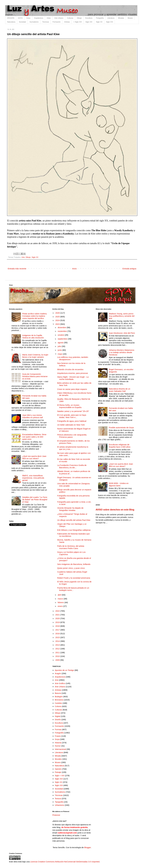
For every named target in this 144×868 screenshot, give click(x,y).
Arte (23, 257)
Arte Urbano (59, 18)
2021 (58, 615)
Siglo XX (99, 22)
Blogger (88, 847)
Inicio (74, 269)
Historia (58, 743)
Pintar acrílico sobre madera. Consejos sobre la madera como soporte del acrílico (35, 316)
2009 (58, 660)
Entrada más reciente (17, 269)
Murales (58, 759)
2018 (58, 626)
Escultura (89, 18)
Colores (58, 706)
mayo (60, 354)
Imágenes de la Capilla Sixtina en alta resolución (33, 336)
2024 (58, 320)
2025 (58, 317)
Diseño (58, 719)
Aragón (58, 673)
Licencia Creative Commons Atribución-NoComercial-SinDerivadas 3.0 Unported (65, 862)
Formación (56, 22)
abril (60, 595)
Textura (58, 798)
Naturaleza (11, 22)
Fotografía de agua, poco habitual (72, 421)
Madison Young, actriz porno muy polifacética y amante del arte (122, 316)
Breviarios (59, 700)
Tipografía (59, 802)
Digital (58, 716)
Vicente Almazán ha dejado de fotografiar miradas (70, 509)
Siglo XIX (89, 22)
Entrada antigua (129, 269)
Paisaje (58, 772)
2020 (58, 618)
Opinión (58, 769)
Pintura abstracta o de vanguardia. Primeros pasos (72, 436)
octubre (61, 335)
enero (60, 606)
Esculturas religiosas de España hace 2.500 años (120, 446)
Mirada (58, 756)
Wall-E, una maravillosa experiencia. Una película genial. (33, 478)
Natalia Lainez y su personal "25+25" (73, 411)
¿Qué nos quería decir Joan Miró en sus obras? (34, 457)
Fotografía (100, 18)
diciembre (62, 327)
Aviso (28, 18)
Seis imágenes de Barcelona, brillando (74, 564)
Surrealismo (34, 22)
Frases (58, 736)
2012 (58, 649)
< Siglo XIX (78, 22)
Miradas (121, 18)
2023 (58, 324)
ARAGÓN (11, 18)
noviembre (62, 331)
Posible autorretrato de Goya (121, 427)
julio (60, 346)
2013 (58, 645)
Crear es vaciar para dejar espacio (72, 389)
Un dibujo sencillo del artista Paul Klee (74, 520)
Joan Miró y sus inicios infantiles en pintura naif (33, 416)
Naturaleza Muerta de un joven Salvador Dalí (120, 390)
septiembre (63, 339)
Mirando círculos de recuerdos (70, 369)
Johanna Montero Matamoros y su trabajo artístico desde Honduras (122, 352)
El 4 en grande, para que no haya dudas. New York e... (72, 416)
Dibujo (79, 18)
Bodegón (59, 697)
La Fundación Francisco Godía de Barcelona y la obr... (72, 466)
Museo (130, 18)
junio (60, 350)
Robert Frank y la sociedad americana (74, 578)
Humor (58, 746)
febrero (61, 602)
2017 (58, 630)
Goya (57, 739)
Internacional (60, 749)
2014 (58, 641)
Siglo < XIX (60, 776)
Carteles (58, 703)
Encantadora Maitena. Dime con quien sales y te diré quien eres (34, 437)
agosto (61, 343)
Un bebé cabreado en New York (71, 425)
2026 (58, 313)
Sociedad (22, 22)
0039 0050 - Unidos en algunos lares (119, 484)
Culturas (70, 18)
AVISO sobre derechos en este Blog (115, 510)
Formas (58, 729)
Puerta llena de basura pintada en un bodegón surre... (73, 589)
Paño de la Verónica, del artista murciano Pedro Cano (71, 547)
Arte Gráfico (60, 683)
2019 (58, 622)
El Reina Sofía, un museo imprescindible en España (69, 406)
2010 (58, 656)
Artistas (67, 22)
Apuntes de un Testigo (64, 670)
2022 (58, 611)
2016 (58, 634)
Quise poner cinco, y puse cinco (71, 568)
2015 (58, 637)
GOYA (20, 18)
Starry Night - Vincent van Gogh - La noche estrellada (73, 378)
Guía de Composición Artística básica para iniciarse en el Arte (35, 376)
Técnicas (45, 22)
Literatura (111, 18)
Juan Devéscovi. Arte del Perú (122, 333)
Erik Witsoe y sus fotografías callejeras (74, 530)
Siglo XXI (109, 22)
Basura (58, 693)
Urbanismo (60, 805)
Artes (49, 18)
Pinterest (56, 815)
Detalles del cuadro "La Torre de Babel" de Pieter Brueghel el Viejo (35, 500)
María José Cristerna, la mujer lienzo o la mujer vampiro (35, 356)
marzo (61, 599)
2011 (58, 652)
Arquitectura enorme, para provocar (73, 373)
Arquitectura (39, 18)
